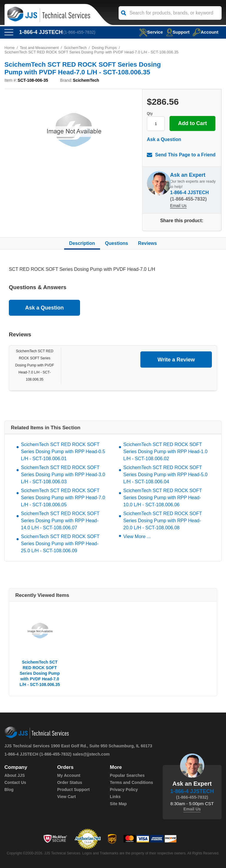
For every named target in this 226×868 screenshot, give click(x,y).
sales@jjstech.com (91, 754)
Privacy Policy (124, 790)
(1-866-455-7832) (79, 32)
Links (115, 797)
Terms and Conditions (131, 782)
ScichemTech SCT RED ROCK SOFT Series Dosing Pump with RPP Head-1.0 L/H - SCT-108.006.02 (165, 452)
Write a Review (176, 360)
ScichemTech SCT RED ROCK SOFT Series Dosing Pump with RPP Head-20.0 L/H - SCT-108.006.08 (163, 521)
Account (206, 32)
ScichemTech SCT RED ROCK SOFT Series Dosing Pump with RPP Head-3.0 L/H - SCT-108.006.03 (63, 475)
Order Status (70, 782)
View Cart (67, 797)
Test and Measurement (39, 48)
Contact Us (15, 782)
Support (178, 32)
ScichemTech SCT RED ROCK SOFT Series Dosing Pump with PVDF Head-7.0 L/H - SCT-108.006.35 (34, 365)
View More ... (137, 537)
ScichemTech (75, 48)
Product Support (73, 790)
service (151, 32)
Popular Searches (127, 775)
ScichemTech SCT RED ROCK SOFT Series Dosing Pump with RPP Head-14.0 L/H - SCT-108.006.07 (60, 521)
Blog (9, 790)
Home (10, 48)
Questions (117, 243)
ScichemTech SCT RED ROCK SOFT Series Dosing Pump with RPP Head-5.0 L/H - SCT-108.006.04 (165, 475)
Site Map (118, 804)
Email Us (178, 206)
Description (82, 243)
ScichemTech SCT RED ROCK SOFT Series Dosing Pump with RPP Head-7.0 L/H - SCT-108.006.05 (63, 498)
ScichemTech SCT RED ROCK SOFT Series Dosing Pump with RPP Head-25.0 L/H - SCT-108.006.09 (60, 544)
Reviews (147, 243)
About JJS (15, 775)
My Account (69, 775)
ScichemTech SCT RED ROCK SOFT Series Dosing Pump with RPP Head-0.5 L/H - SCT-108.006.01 (63, 452)
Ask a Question (164, 139)
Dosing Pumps (104, 48)
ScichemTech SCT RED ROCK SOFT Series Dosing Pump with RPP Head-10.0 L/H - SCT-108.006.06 (163, 498)
